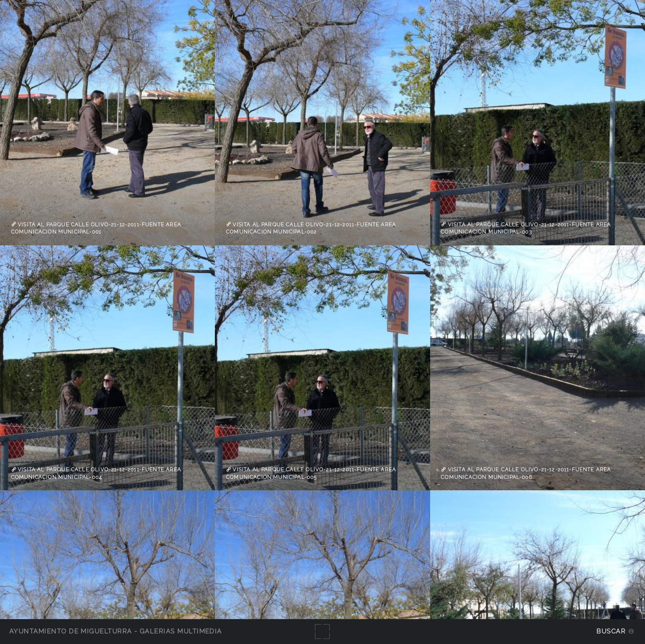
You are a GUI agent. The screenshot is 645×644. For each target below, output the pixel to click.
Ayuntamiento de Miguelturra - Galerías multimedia (116, 631)
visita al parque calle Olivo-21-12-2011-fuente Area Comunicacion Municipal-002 (311, 228)
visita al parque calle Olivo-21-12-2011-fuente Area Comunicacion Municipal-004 (96, 473)
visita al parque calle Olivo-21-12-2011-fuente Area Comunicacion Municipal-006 (526, 473)
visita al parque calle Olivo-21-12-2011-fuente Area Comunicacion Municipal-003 (526, 228)
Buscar (611, 631)
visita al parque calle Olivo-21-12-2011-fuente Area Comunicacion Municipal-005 (311, 473)
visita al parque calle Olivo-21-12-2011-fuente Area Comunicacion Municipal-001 (96, 228)
